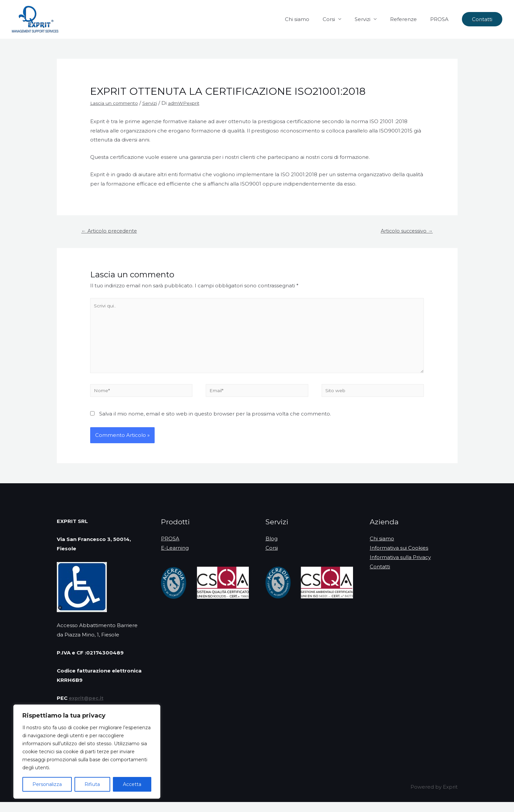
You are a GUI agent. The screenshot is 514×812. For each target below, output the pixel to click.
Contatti (380, 576)
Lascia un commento (117, 103)
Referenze (408, 19)
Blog (272, 549)
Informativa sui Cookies (399, 558)
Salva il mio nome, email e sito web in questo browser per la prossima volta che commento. (215, 423)
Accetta (132, 784)
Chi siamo (312, 19)
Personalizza (47, 784)
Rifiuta (92, 784)
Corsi (340, 19)
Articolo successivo (404, 231)
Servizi (371, 19)
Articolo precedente (112, 231)
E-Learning (175, 558)
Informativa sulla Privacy (400, 567)
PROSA (441, 19)
